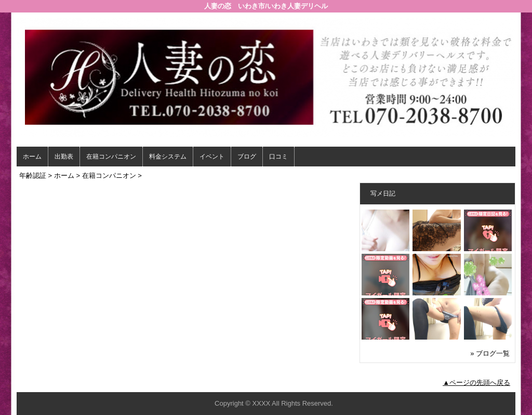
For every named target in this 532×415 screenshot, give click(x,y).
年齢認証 (33, 176)
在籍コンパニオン (111, 157)
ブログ (247, 157)
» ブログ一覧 (490, 353)
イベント (212, 157)
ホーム (32, 157)
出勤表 (64, 157)
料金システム (168, 157)
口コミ (278, 157)
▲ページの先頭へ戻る (476, 382)
